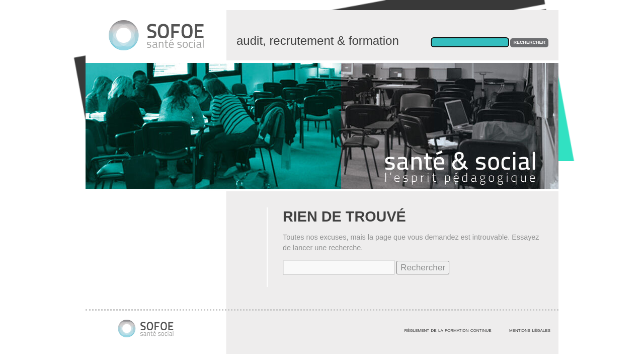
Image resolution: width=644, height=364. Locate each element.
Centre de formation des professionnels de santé (166, 40)
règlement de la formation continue (448, 330)
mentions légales (530, 330)
